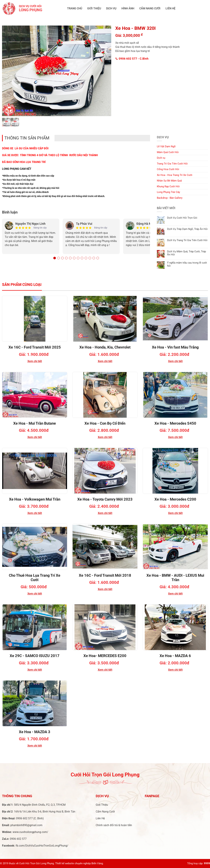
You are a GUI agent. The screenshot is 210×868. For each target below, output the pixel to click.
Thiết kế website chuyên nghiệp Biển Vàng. (79, 863)
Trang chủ (75, 8)
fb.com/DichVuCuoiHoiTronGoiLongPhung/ (42, 846)
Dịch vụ (111, 8)
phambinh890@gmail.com (26, 825)
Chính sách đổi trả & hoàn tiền (114, 825)
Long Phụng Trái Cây (168, 192)
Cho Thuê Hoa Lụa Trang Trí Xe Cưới (35, 578)
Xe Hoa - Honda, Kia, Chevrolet (105, 347)
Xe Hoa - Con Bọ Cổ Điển (105, 423)
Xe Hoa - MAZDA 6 (175, 656)
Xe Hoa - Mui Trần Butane (35, 423)
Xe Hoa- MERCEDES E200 (105, 656)
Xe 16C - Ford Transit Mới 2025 (35, 347)
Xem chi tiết (35, 361)
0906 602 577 (132, 59)
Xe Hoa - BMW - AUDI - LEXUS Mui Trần (175, 578)
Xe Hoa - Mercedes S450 (175, 423)
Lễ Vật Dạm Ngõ (166, 146)
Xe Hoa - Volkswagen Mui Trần (35, 499)
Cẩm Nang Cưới (150, 8)
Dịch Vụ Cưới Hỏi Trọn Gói (182, 218)
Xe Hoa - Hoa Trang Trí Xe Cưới (175, 175)
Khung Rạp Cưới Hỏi (168, 186)
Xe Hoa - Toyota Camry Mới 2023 (105, 499)
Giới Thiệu (94, 8)
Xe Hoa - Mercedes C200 (175, 499)
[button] (55, 258)
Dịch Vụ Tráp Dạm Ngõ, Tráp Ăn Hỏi (187, 229)
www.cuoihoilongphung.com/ (30, 832)
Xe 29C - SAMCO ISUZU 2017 (35, 656)
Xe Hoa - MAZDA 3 (35, 732)
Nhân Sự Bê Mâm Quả (169, 181)
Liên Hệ (170, 8)
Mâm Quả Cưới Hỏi (168, 152)
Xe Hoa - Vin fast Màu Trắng (175, 347)
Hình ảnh (128, 8)
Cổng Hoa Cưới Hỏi (168, 169)
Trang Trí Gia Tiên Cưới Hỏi (172, 164)
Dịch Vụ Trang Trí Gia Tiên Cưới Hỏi (187, 240)
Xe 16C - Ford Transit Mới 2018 (105, 575)
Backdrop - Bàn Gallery (170, 198)
